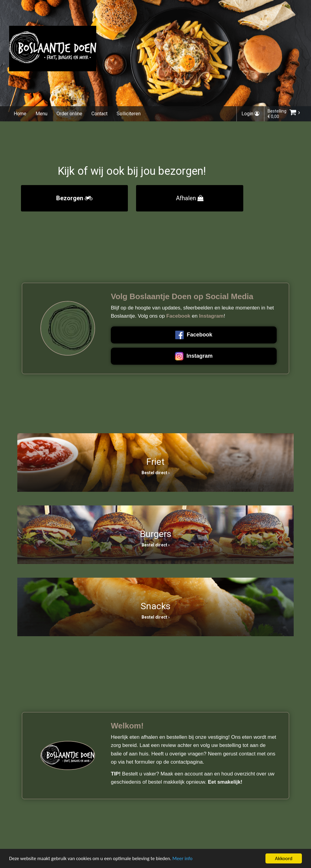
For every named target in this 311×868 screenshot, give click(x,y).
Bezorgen (74, 198)
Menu (41, 114)
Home (20, 114)
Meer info (187, 859)
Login (250, 114)
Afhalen (190, 198)
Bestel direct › (155, 473)
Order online (69, 114)
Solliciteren (129, 114)
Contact (99, 114)
